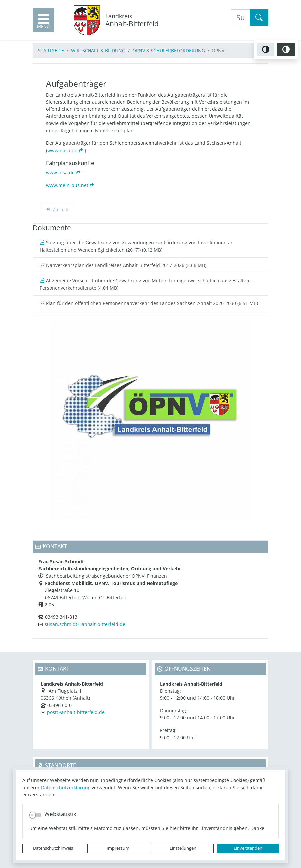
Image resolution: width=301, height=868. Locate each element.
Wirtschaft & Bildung (98, 51)
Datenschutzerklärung (66, 788)
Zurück (57, 210)
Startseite (51, 51)
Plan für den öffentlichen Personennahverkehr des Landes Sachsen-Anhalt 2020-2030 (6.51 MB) (149, 303)
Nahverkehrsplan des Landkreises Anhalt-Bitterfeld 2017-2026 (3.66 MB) (123, 265)
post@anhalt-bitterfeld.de (76, 712)
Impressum (118, 848)
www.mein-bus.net (67, 185)
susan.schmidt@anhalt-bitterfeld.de (85, 624)
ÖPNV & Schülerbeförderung (169, 51)
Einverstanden (248, 848)
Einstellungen (183, 848)
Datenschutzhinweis (53, 848)
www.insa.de (60, 172)
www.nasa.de (62, 150)
